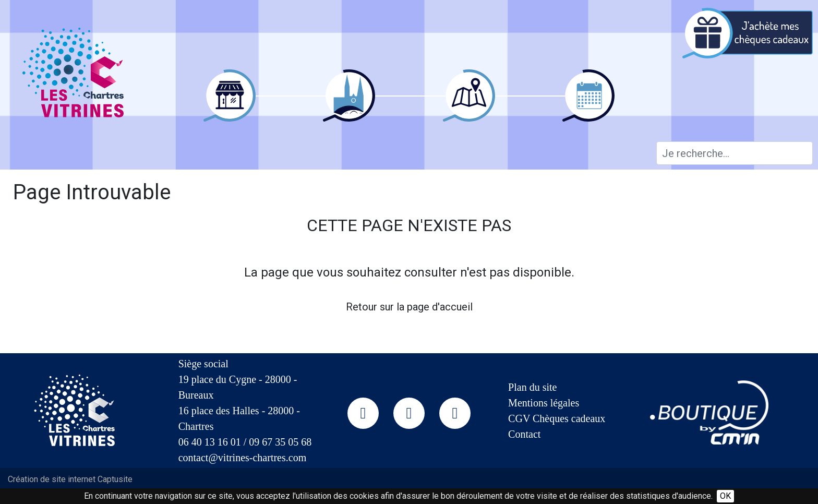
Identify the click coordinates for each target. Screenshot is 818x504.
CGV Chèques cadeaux (557, 418)
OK (725, 496)
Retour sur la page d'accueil (409, 307)
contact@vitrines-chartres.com (243, 458)
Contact (524, 434)
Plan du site (532, 387)
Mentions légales (544, 403)
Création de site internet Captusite (70, 479)
